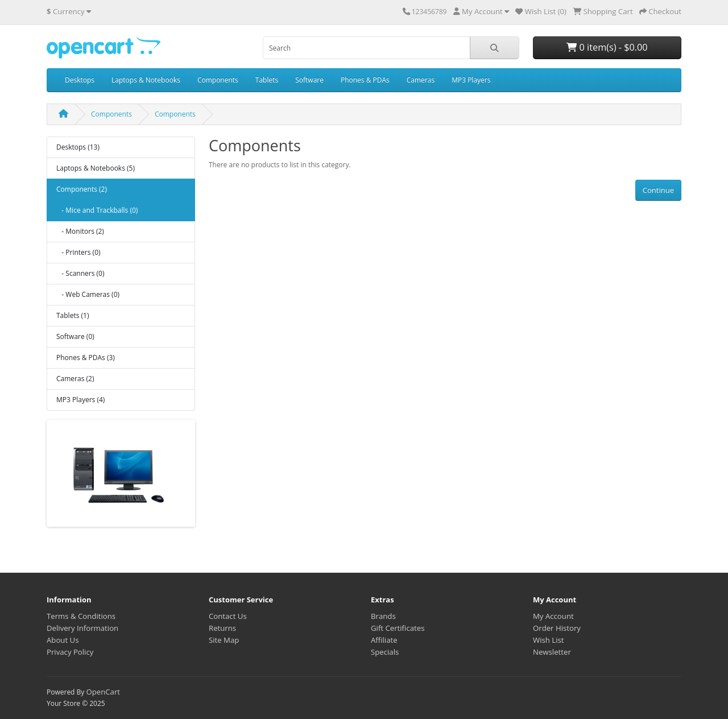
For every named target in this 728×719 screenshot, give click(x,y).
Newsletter (552, 652)
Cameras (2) (75, 379)
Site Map (224, 640)
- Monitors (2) (80, 231)
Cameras (421, 80)
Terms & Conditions (81, 616)
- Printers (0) (78, 252)
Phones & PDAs (365, 80)
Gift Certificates (398, 628)
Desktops (80, 80)
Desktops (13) (78, 147)
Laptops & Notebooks (146, 80)
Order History (557, 628)
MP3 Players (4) (80, 400)
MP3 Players (471, 80)
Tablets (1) (73, 315)
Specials (385, 652)
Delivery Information (82, 628)
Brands (383, 616)
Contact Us (228, 616)
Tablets (267, 80)
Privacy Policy (70, 652)
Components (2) (82, 189)
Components (218, 80)
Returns (222, 628)
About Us (63, 640)
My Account (553, 616)
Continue (658, 190)
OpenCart (103, 692)
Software (309, 80)
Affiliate (384, 640)
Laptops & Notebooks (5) (96, 168)
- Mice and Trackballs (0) (97, 210)
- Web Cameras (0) (88, 294)
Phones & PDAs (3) (86, 358)
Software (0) (75, 336)
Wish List (549, 640)
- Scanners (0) (80, 273)
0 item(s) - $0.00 (607, 47)
